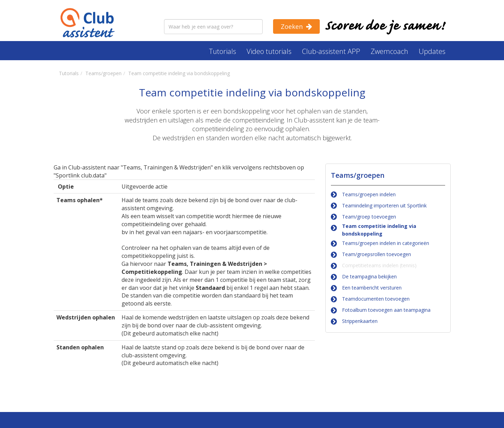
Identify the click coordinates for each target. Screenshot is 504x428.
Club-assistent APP (331, 51)
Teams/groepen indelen (369, 194)
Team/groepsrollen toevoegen (377, 254)
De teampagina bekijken (369, 276)
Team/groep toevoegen (369, 217)
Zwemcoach (389, 51)
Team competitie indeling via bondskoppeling (379, 230)
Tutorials (223, 51)
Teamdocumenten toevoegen (376, 299)
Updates (432, 51)
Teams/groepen (358, 175)
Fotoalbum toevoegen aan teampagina (386, 310)
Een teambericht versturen (372, 288)
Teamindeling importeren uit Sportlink (384, 205)
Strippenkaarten (360, 321)
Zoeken (292, 26)
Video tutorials (269, 51)
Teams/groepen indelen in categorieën (386, 243)
